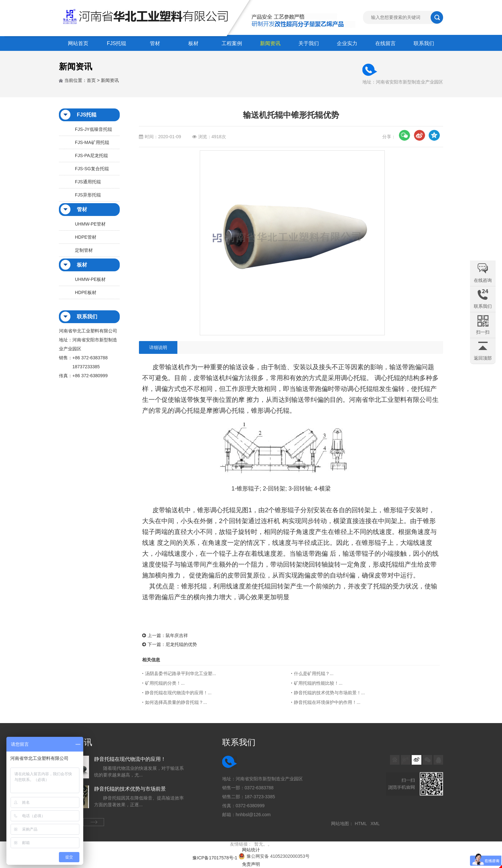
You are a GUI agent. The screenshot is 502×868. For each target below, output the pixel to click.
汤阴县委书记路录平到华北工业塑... (181, 673)
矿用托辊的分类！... (165, 683)
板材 (193, 43)
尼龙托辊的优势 (181, 644)
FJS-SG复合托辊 (92, 169)
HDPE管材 (86, 237)
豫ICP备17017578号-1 (215, 858)
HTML (362, 824)
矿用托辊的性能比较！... (318, 683)
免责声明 (251, 864)
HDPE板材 (86, 292)
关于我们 (309, 43)
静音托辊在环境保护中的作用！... (327, 702)
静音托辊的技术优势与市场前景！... (329, 693)
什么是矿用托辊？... (314, 673)
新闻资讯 (270, 43)
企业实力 (347, 43)
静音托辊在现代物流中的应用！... (178, 693)
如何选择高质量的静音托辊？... (176, 702)
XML (376, 824)
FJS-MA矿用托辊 (92, 142)
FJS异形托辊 (88, 195)
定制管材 (84, 250)
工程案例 (232, 43)
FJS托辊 (117, 43)
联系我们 (424, 43)
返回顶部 (483, 358)
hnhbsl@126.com (253, 815)
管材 (155, 43)
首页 (91, 80)
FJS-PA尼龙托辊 (91, 155)
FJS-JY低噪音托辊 (93, 129)
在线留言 (385, 43)
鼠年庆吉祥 (177, 635)
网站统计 (251, 850)
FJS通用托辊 (88, 182)
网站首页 (78, 43)
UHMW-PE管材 (90, 224)
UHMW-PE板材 (90, 279)
